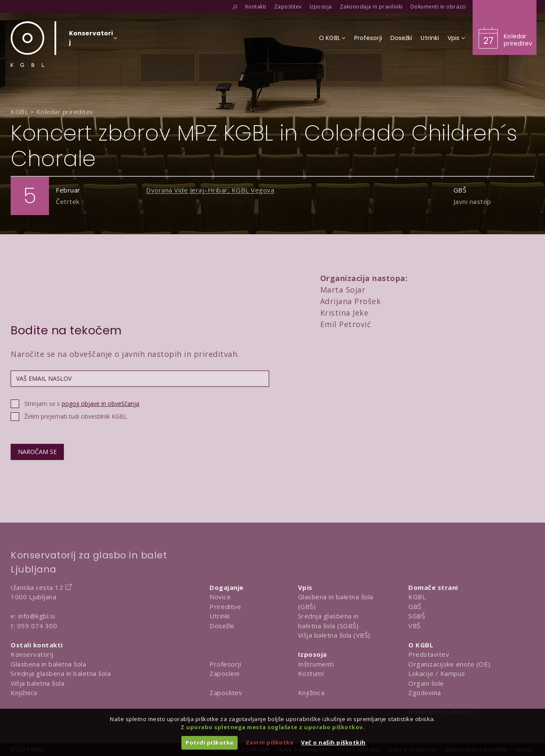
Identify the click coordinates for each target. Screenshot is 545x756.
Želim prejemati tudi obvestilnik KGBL (76, 416)
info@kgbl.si (37, 616)
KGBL (417, 597)
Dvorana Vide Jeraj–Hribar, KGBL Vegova (210, 190)
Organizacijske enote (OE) (449, 664)
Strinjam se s (82, 404)
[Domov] (27, 44)
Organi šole (426, 683)
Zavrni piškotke (270, 742)
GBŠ (415, 607)
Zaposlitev (226, 693)
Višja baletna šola (37, 683)
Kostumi (311, 673)
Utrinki (220, 616)
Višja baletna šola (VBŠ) (334, 635)
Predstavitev (429, 654)
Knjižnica (24, 693)
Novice (220, 597)
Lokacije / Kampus (437, 673)
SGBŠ (417, 616)
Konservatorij (32, 654)
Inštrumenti (316, 664)
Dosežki (222, 626)
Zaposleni (225, 673)
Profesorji (225, 664)
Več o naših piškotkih (333, 742)
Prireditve (225, 607)
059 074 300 (37, 626)
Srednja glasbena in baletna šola (61, 673)
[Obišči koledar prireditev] (505, 27)
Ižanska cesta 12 (37, 587)
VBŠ (414, 626)
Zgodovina (425, 693)
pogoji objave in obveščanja (100, 404)
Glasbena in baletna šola (48, 664)
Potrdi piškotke (210, 742)
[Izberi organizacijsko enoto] (91, 40)
